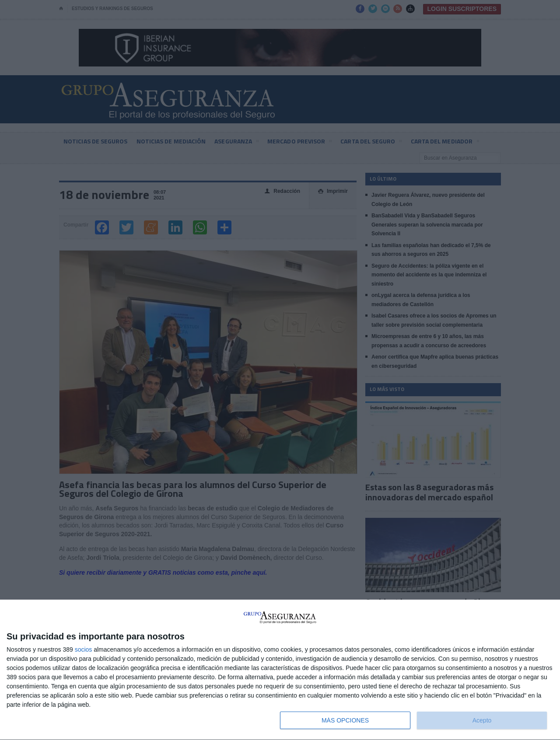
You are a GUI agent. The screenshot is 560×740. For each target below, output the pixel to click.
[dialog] (280, 670)
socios (84, 649)
